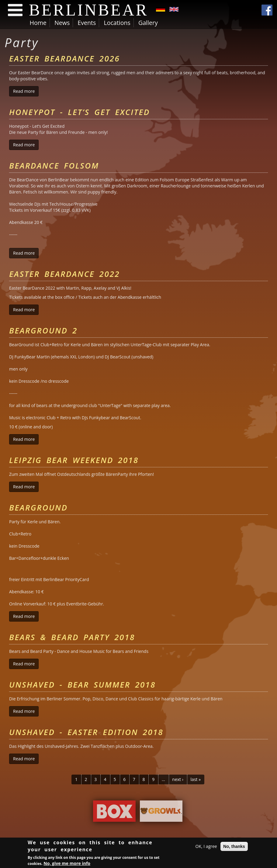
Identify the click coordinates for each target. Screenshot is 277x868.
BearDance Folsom (54, 166)
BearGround (38, 507)
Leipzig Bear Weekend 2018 (74, 460)
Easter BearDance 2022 (64, 274)
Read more (26, 91)
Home (38, 23)
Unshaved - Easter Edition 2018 (86, 732)
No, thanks (234, 847)
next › (178, 779)
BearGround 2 (43, 330)
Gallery (148, 23)
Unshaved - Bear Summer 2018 (82, 685)
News (62, 23)
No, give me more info (67, 864)
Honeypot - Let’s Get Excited (80, 112)
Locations (117, 23)
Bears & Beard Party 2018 (72, 637)
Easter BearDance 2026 (64, 58)
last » (196, 779)
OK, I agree (206, 847)
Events (87, 23)
